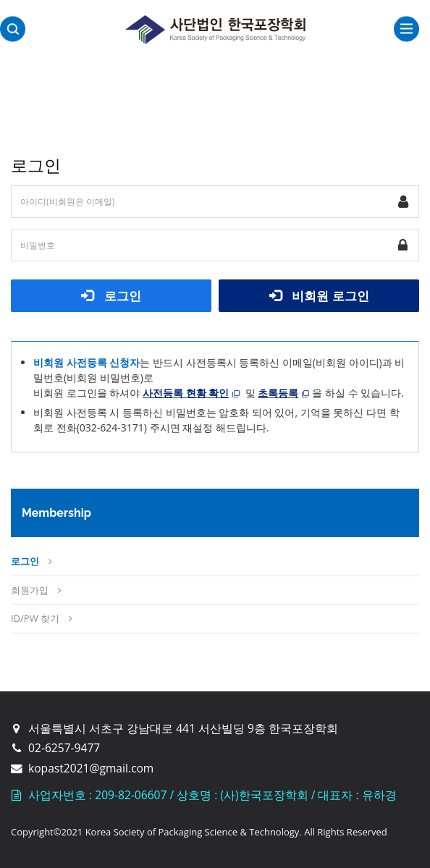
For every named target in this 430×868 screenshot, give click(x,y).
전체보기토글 (406, 29)
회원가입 (30, 590)
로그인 (111, 295)
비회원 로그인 (319, 295)
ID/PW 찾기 (35, 618)
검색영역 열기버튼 (13, 29)
